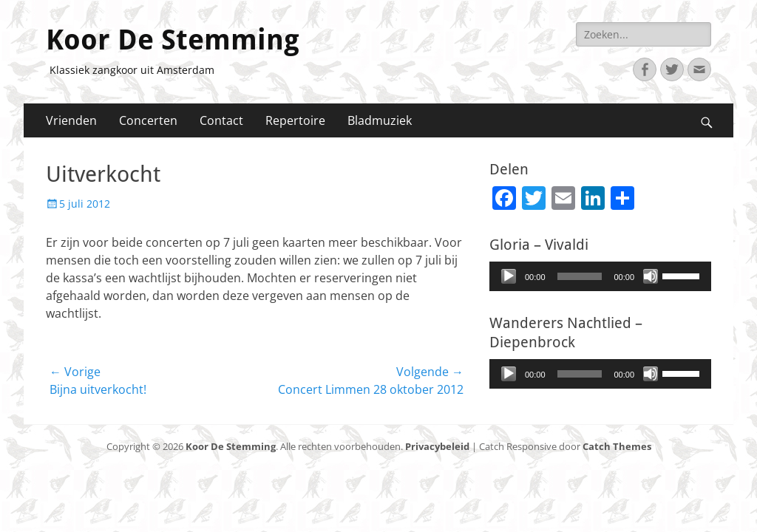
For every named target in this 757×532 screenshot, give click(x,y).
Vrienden (71, 120)
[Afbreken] (651, 276)
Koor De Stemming (173, 40)
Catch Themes (617, 446)
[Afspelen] (509, 276)
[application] (600, 276)
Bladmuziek (380, 120)
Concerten (148, 120)
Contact (221, 120)
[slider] (580, 276)
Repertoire (295, 120)
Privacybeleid (437, 446)
